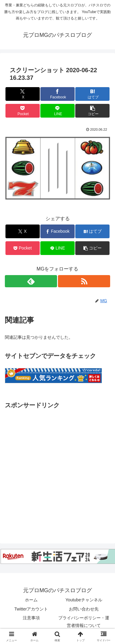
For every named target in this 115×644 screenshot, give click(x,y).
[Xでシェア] (23, 94)
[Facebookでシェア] (57, 94)
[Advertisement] (57, 468)
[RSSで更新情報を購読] (84, 281)
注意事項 (31, 618)
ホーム (31, 600)
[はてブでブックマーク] (92, 94)
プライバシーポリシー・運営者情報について (84, 622)
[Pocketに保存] (23, 111)
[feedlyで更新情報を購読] (31, 281)
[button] (92, 111)
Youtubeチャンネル (84, 600)
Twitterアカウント (31, 609)
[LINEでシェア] (57, 111)
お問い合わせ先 (84, 609)
